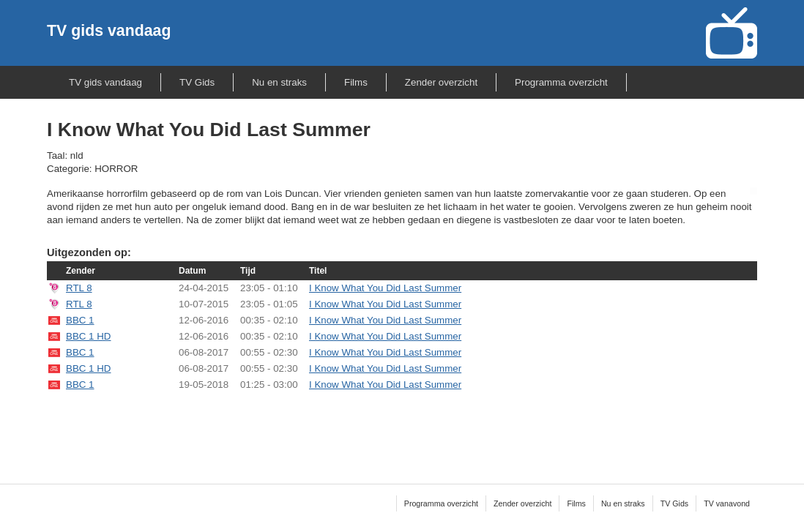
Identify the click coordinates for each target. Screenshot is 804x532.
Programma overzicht (561, 82)
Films (356, 82)
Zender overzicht (441, 82)
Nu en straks (279, 82)
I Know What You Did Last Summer (385, 288)
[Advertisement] (402, 428)
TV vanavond (727, 503)
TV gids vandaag (109, 31)
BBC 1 (80, 320)
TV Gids (197, 82)
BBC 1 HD (88, 336)
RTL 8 (79, 288)
